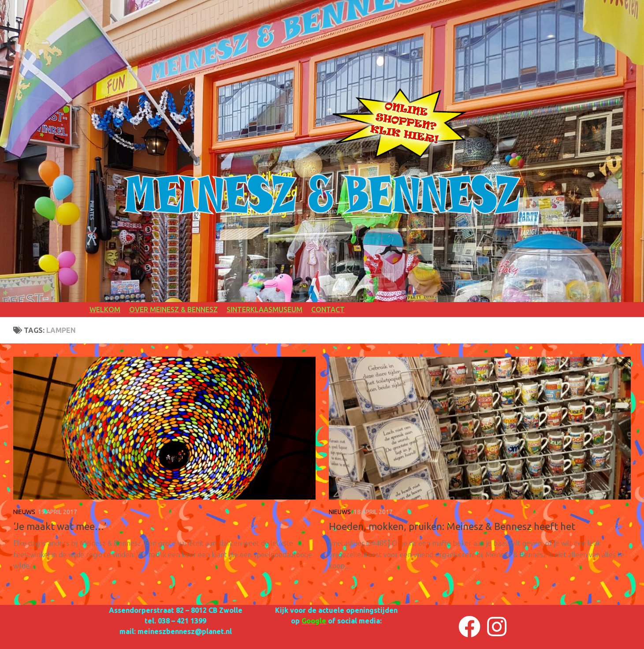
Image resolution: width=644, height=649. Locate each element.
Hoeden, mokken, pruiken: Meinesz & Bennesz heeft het (452, 526)
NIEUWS (24, 512)
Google (314, 621)
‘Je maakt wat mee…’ (60, 526)
